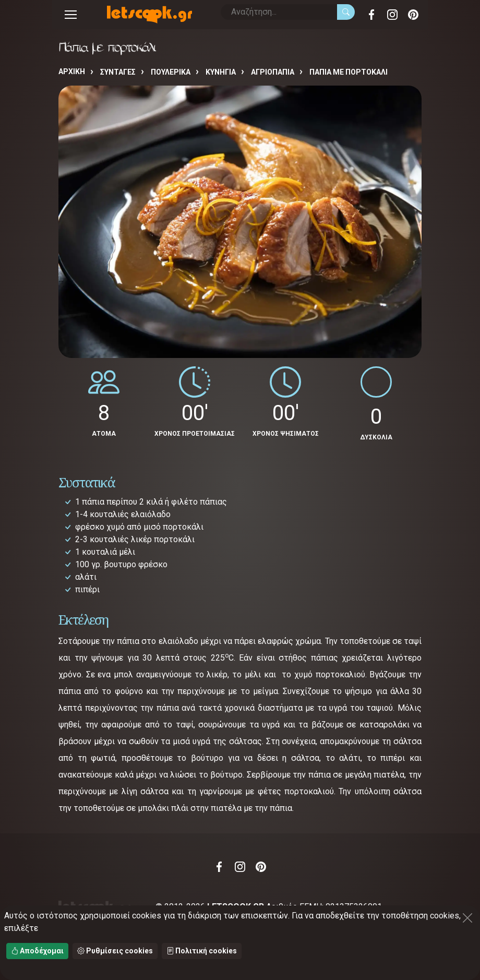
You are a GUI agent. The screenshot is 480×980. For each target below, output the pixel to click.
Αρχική (72, 71)
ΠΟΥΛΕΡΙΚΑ (171, 72)
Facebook (371, 15)
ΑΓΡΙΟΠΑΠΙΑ (273, 72)
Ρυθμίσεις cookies (115, 951)
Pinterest (413, 15)
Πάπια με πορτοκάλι (349, 72)
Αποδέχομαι (37, 951)
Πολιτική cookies (202, 951)
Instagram (392, 15)
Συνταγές (118, 72)
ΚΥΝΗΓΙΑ (221, 72)
